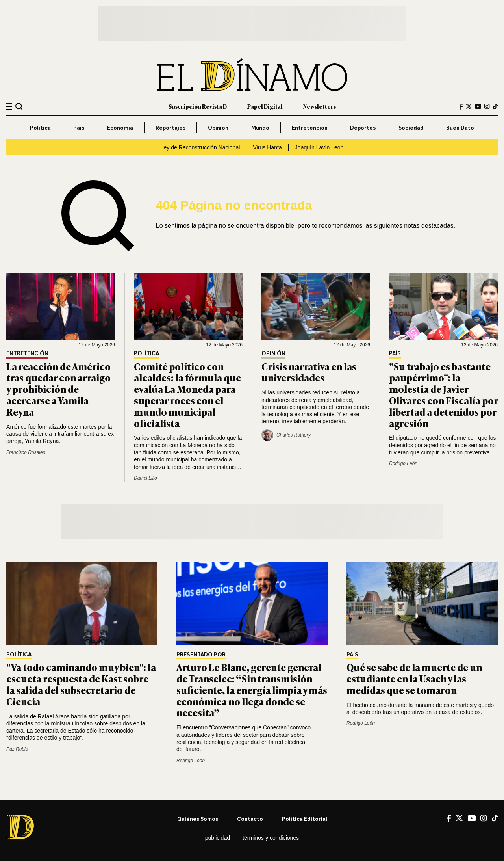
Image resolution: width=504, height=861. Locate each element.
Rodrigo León (403, 463)
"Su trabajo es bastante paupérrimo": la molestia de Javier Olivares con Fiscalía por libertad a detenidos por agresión (443, 395)
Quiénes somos (198, 819)
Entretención (310, 127)
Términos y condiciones (271, 838)
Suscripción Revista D (198, 106)
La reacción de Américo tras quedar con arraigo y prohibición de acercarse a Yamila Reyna (58, 389)
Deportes (363, 127)
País (79, 127)
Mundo (260, 127)
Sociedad (411, 127)
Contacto (250, 819)
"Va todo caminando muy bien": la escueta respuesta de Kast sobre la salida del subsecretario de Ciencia (81, 684)
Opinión (218, 127)
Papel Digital (265, 106)
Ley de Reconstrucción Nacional (200, 147)
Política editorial (305, 819)
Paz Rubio (17, 749)
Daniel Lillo (145, 478)
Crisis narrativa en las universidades (309, 372)
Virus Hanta (267, 147)
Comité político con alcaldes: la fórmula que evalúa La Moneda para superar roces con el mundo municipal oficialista (187, 395)
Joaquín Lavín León (319, 147)
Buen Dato (460, 127)
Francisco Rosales (26, 452)
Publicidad (218, 838)
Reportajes (170, 127)
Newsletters (320, 106)
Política (40, 127)
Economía (120, 127)
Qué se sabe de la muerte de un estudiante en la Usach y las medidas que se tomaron (414, 678)
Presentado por (201, 655)
